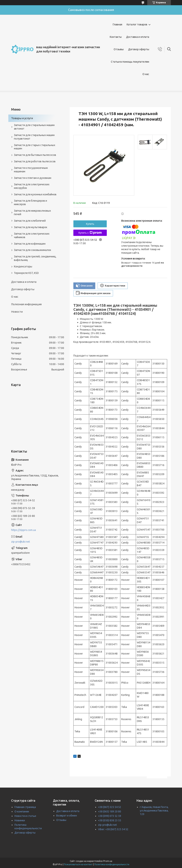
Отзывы (119, 49)
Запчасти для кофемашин (30, 244)
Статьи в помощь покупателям (130, 62)
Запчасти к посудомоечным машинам (31, 170)
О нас (146, 74)
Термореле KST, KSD (26, 273)
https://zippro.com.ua (23, 530)
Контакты (116, 37)
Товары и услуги (22, 118)
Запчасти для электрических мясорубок (32, 186)
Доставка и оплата (138, 37)
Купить (90, 224)
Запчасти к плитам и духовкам (33, 178)
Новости (17, 312)
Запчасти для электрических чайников (32, 235)
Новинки (20, 820)
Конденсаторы (23, 266)
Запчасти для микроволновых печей (32, 212)
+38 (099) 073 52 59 (110, 816)
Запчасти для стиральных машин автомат (34, 127)
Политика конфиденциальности (112, 864)
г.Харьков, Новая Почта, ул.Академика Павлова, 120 (154, 811)
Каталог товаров (137, 24)
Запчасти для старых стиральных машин (35, 147)
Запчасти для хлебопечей (30, 221)
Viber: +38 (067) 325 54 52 (113, 829)
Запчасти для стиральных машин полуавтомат (34, 137)
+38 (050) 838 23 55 (110, 820)
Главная (117, 24)
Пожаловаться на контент (78, 864)
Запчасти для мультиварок (31, 227)
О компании (22, 811)
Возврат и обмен (67, 816)
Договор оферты (139, 49)
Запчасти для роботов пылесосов (35, 161)
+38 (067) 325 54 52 (110, 807)
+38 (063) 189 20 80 (110, 811)
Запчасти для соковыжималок (32, 250)
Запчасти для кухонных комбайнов (35, 194)
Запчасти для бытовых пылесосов (35, 155)
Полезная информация (26, 304)
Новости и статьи (25, 816)
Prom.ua (108, 861)
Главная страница (25, 807)
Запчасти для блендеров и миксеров (30, 202)
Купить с (90, 233)
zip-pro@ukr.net (21, 542)
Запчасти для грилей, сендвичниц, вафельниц (35, 258)
